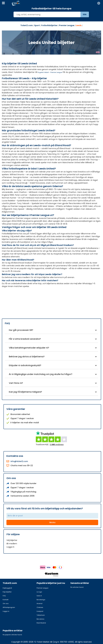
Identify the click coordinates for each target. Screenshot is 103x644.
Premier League (67, 25)
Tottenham (41, 615)
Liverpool (40, 611)
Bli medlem (12, 544)
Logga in (10, 547)
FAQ (4, 596)
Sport (37, 25)
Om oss (6, 603)
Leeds (79, 25)
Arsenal (39, 603)
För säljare (13, 534)
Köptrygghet (7, 588)
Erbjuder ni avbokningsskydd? (25, 365)
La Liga (39, 592)
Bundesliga (41, 600)
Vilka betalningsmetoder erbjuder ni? (29, 348)
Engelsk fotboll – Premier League (50, 72)
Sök (85, 14)
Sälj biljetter (12, 540)
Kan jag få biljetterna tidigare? (25, 392)
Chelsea (40, 607)
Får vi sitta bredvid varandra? (25, 339)
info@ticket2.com (19, 461)
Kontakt (6, 600)
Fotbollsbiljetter (49, 25)
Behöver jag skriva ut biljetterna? (27, 357)
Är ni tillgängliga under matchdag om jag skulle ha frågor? (41, 374)
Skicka (52, 522)
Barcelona (40, 619)
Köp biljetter (7, 592)
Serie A (39, 596)
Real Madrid (41, 623)
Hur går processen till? (21, 330)
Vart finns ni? (16, 383)
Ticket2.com (27, 25)
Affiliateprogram (9, 607)
